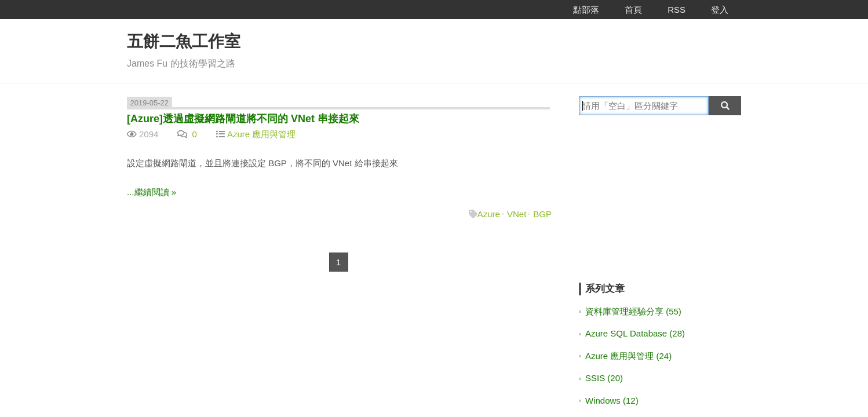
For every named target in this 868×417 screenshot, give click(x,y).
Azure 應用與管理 (261, 134)
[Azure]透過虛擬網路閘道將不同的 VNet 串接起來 (243, 119)
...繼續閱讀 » (152, 192)
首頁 (633, 10)
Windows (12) (612, 400)
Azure (489, 214)
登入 (720, 10)
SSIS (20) (604, 378)
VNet (517, 214)
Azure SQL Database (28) (635, 333)
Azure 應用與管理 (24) (628, 356)
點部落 (586, 10)
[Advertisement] (651, 207)
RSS (676, 10)
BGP (542, 214)
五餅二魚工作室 (184, 41)
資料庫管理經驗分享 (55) (633, 311)
